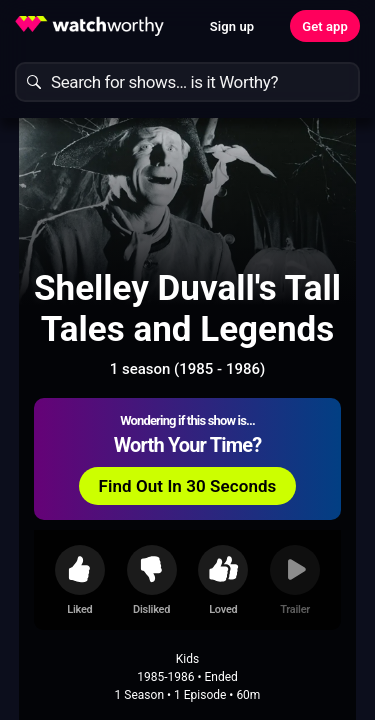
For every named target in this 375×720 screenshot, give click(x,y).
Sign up (232, 26)
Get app (325, 26)
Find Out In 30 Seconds (188, 486)
